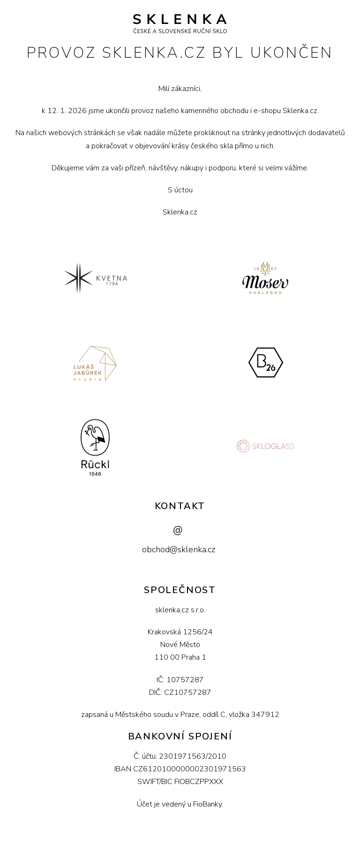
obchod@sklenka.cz (179, 549)
